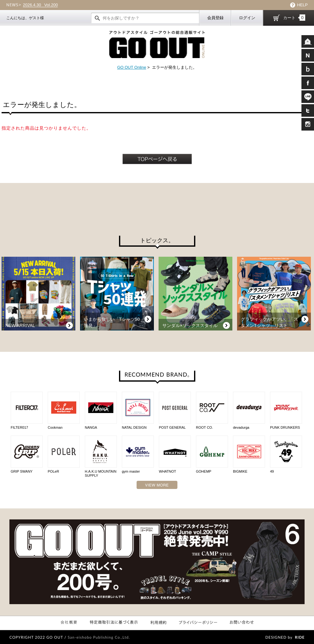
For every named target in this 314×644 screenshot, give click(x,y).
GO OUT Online (132, 67)
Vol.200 (40, 5)
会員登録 (215, 18)
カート (294, 18)
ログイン (247, 18)
